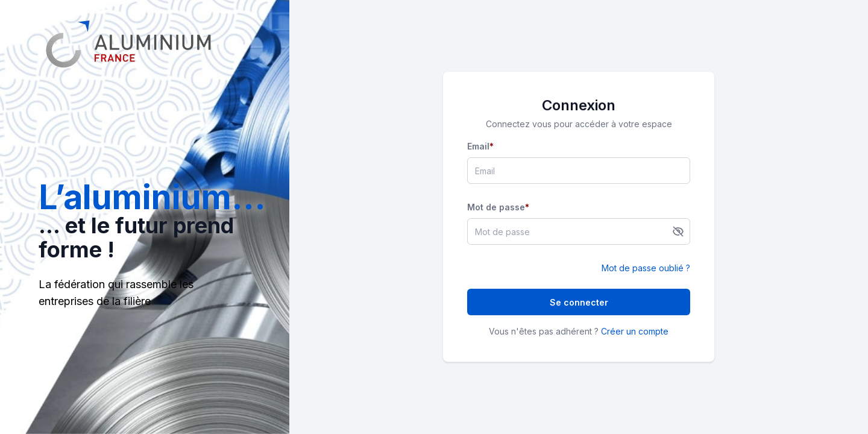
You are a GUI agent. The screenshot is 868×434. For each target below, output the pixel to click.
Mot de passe (498, 207)
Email (480, 146)
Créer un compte (635, 331)
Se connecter (579, 302)
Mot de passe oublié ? (646, 268)
